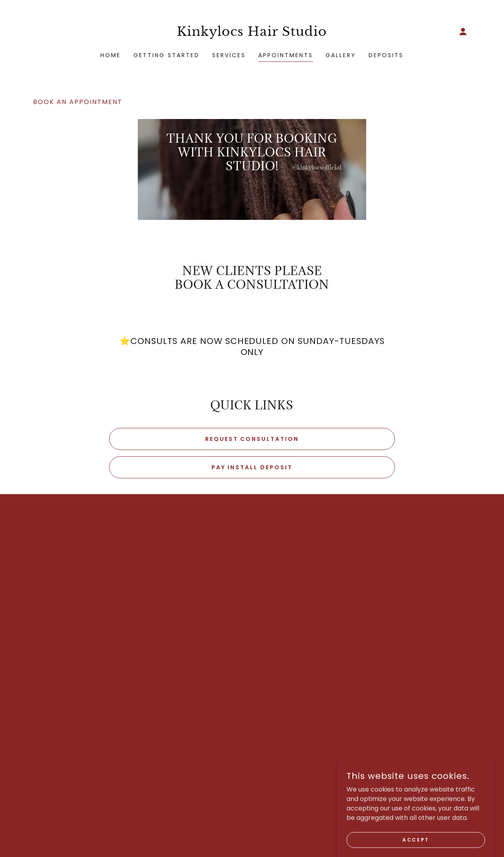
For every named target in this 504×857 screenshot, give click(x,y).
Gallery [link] (341, 55)
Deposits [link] (386, 55)
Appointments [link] (286, 55)
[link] (252, 34)
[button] (463, 32)
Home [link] (111, 55)
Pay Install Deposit (252, 467)
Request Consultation (252, 439)
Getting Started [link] (167, 55)
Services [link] (229, 55)
